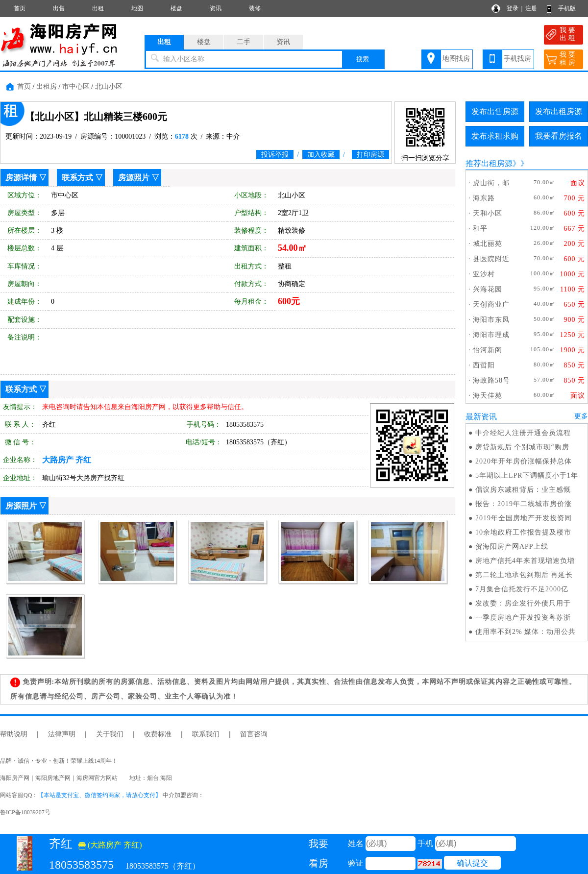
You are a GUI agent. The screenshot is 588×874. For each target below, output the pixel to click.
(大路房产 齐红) (110, 845)
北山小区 (109, 86)
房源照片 (134, 178)
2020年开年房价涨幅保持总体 (524, 461)
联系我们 (206, 734)
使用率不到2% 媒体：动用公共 (526, 632)
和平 (480, 229)
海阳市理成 (491, 335)
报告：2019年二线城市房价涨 (524, 504)
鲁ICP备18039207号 (25, 812)
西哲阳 (484, 365)
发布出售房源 (495, 111)
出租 (98, 8)
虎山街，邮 (491, 183)
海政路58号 (491, 380)
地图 (137, 8)
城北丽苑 (488, 244)
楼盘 (176, 8)
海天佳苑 (488, 396)
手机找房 (517, 59)
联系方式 (77, 178)
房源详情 (21, 178)
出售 (59, 8)
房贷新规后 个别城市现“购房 (522, 447)
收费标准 (158, 734)
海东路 (484, 198)
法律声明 (62, 734)
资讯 (216, 8)
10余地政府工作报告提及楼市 (523, 532)
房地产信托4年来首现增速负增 (525, 561)
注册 (531, 8)
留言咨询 (254, 734)
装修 (255, 8)
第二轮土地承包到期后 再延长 (524, 575)
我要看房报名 (559, 136)
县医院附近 (491, 259)
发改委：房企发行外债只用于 (523, 603)
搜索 (363, 59)
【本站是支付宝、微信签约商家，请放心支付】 (99, 795)
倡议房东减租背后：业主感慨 (523, 490)
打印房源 (370, 155)
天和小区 (488, 213)
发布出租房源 (559, 111)
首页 (20, 8)
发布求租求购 (495, 136)
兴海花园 (488, 289)
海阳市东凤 (491, 320)
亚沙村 (484, 274)
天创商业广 (491, 304)
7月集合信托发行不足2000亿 (522, 589)
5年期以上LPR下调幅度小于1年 (527, 475)
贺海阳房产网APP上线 (512, 546)
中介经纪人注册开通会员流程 (523, 433)
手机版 (567, 8)
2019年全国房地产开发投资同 (524, 518)
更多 (581, 416)
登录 (513, 8)
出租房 (47, 86)
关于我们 (110, 734)
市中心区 (76, 86)
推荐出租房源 (489, 163)
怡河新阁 (488, 350)
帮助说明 (14, 734)
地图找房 (456, 59)
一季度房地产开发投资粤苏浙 (523, 618)
